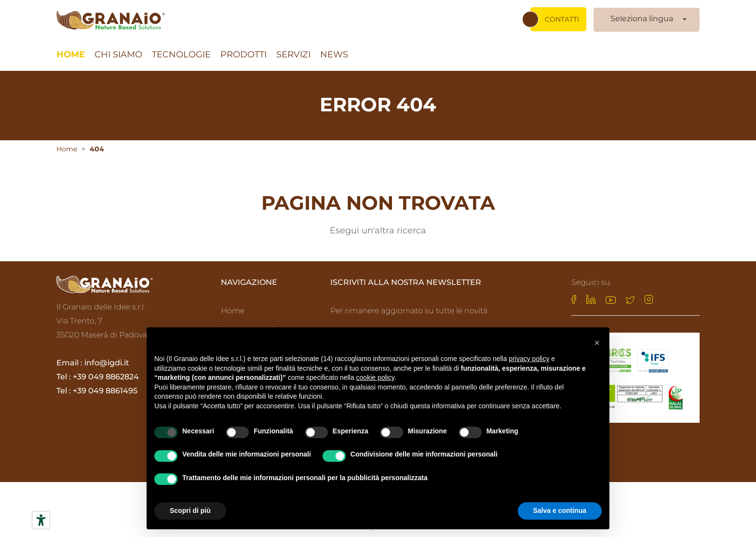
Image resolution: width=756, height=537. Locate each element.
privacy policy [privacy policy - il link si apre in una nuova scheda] (529, 359)
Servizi (293, 51)
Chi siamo (118, 51)
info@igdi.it (107, 361)
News (334, 51)
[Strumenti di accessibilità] (41, 520)
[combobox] (647, 15)
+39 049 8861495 (105, 389)
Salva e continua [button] (560, 510)
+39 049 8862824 (106, 375)
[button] (597, 343)
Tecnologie (181, 51)
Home (71, 51)
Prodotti (243, 51)
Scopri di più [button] (190, 510)
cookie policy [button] (375, 377)
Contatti (562, 15)
